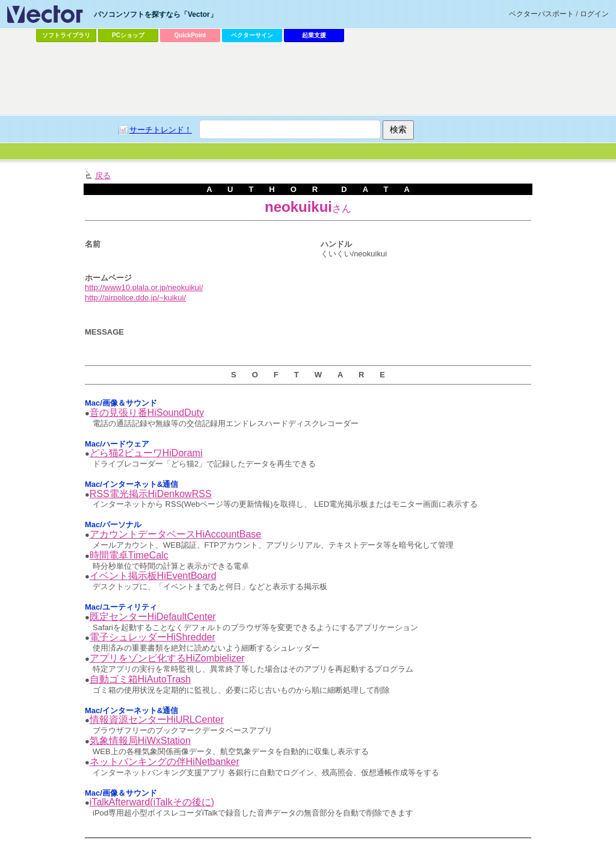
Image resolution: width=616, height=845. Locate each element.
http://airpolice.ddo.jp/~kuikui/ (135, 298)
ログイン (594, 14)
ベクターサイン (252, 35)
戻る (103, 175)
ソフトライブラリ (66, 35)
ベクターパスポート (541, 14)
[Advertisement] (308, 79)
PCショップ (128, 35)
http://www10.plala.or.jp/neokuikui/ (144, 287)
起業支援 (314, 35)
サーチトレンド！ (161, 130)
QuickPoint (190, 35)
